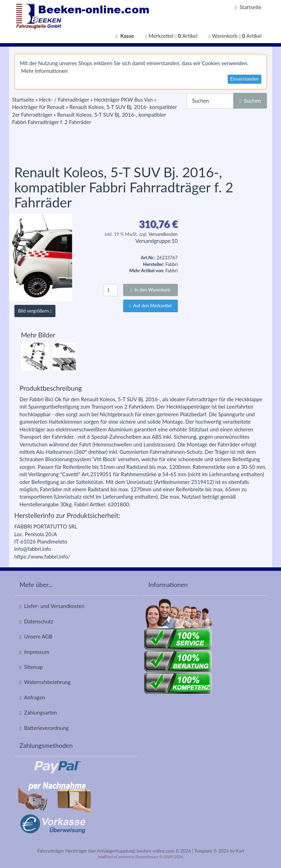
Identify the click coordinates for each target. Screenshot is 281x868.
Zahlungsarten (38, 713)
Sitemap (31, 667)
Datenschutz (36, 621)
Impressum (35, 652)
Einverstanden (244, 79)
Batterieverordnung (44, 728)
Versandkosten (163, 234)
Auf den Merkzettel (151, 306)
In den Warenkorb (150, 290)
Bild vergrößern (35, 311)
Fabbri (171, 271)
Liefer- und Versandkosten (52, 606)
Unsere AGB (36, 637)
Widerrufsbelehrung (45, 682)
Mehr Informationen (44, 71)
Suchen (250, 101)
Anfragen (32, 698)
